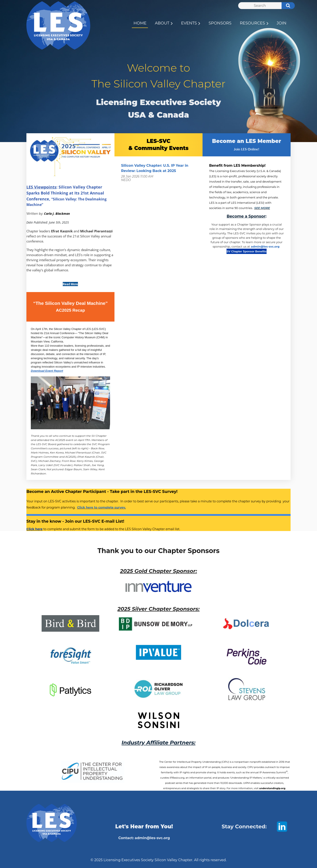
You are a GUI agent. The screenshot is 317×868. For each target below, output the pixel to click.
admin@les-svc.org (265, 246)
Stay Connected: (244, 826)
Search (286, 6)
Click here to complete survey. (101, 507)
